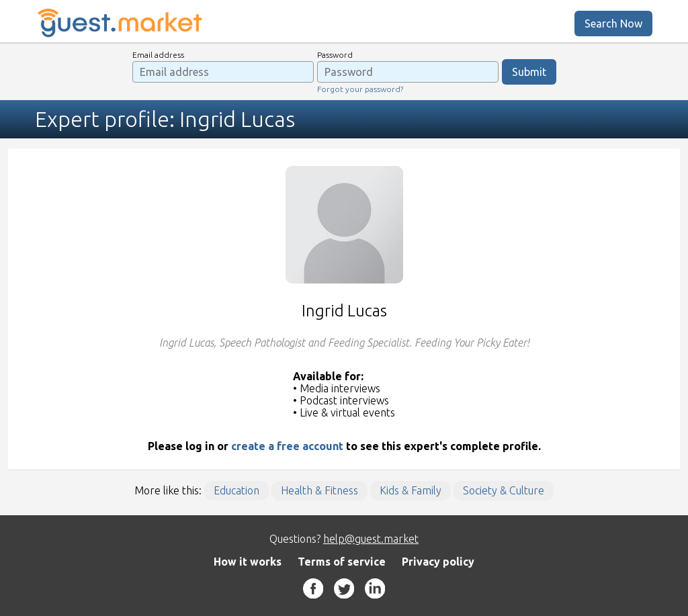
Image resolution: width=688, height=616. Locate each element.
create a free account (287, 446)
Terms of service (342, 562)
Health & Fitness (319, 490)
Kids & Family (411, 490)
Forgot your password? (360, 89)
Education (236, 490)
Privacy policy (438, 562)
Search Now (613, 24)
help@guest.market (371, 539)
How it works (248, 562)
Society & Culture (504, 490)
